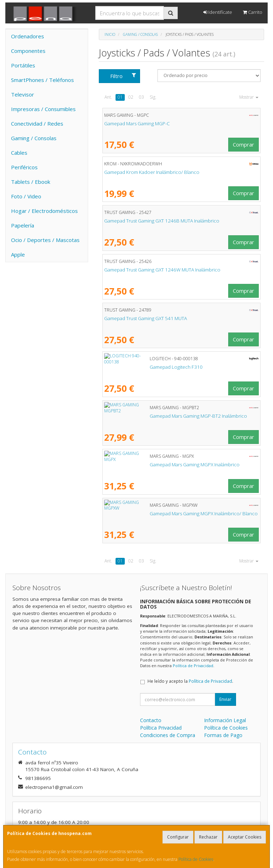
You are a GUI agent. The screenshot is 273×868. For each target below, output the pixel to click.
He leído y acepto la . (190, 681)
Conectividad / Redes (37, 123)
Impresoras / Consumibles (43, 109)
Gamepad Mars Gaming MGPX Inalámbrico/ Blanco (158, 513)
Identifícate (218, 12)
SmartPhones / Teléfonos (42, 80)
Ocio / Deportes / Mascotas (45, 240)
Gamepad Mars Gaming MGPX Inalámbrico (149, 465)
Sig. (153, 97)
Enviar (225, 699)
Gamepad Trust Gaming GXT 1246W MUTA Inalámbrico (162, 270)
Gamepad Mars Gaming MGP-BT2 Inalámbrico (153, 416)
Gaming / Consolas (34, 138)
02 (131, 97)
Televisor (23, 94)
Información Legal (225, 720)
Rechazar (208, 837)
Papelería (23, 225)
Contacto (151, 720)
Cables (19, 153)
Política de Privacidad (193, 666)
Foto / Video (26, 196)
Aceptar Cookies (245, 837)
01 (120, 97)
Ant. (108, 97)
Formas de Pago (223, 735)
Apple (18, 254)
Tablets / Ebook (31, 182)
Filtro (123, 76)
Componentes (28, 51)
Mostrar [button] (249, 97)
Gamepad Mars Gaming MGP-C (137, 123)
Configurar (178, 837)
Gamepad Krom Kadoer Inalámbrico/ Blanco (152, 172)
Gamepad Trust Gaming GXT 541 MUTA (146, 318)
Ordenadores (28, 36)
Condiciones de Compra (168, 735)
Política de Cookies (196, 859)
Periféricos (24, 167)
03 (141, 97)
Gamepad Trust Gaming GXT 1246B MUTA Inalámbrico (162, 221)
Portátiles (23, 65)
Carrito (253, 12)
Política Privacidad (161, 728)
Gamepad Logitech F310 (131, 367)
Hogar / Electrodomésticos (44, 211)
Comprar (243, 144)
